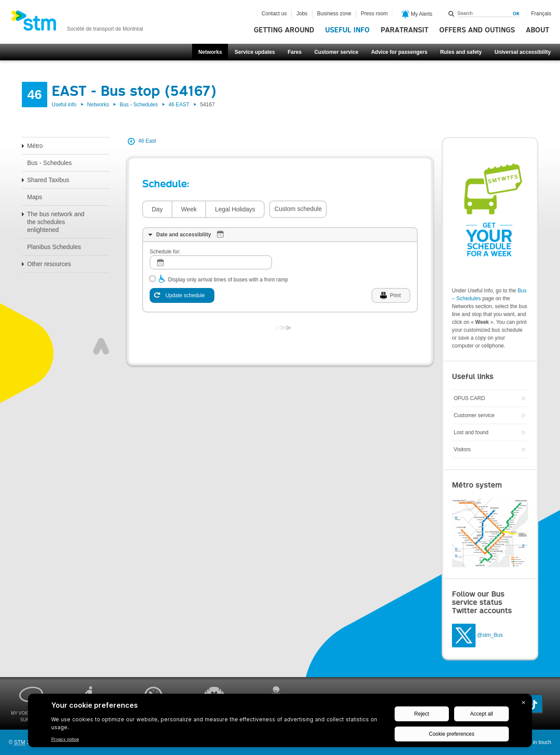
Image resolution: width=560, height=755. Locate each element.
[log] (211, 262)
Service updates (255, 52)
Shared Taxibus (48, 180)
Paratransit (404, 30)
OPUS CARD (469, 398)
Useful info (347, 30)
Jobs (302, 14)
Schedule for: (165, 252)
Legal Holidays (235, 209)
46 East (147, 141)
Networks (210, 52)
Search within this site (451, 14)
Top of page (101, 346)
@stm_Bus (490, 635)
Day (157, 209)
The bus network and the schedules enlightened (56, 222)
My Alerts (417, 14)
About (537, 30)
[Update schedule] (182, 295)
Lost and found (471, 432)
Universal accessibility (523, 52)
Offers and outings (477, 30)
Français (541, 14)
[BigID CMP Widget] (280, 723)
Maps (35, 197)
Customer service (336, 52)
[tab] (280, 235)
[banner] (77, 23)
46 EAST (179, 105)
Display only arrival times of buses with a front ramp (228, 280)
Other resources (49, 264)
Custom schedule (298, 209)
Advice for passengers (399, 52)
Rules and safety (461, 52)
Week (189, 209)
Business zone (334, 14)
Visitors (462, 449)
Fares (294, 52)
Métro (35, 146)
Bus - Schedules (138, 105)
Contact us (274, 14)
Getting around (284, 30)
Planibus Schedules (54, 247)
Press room (374, 14)
